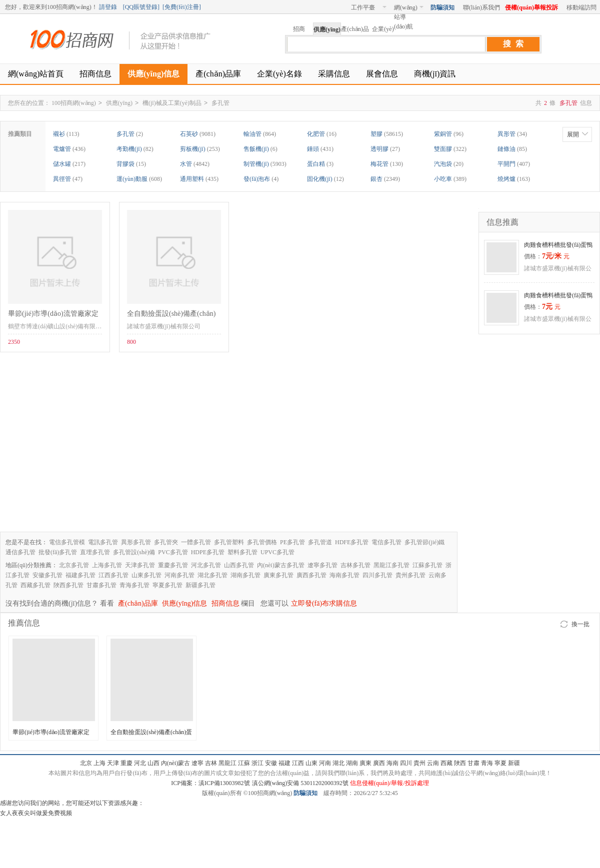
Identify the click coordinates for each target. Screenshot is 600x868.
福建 (284, 763)
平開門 (506, 164)
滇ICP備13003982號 (224, 783)
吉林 (211, 763)
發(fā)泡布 (257, 179)
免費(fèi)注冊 (182, 7)
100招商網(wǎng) (75, 40)
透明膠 (379, 149)
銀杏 (376, 179)
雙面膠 (443, 149)
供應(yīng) (119, 103)
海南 (392, 763)
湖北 (338, 763)
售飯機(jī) (256, 149)
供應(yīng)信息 (153, 74)
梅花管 (379, 164)
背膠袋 (125, 164)
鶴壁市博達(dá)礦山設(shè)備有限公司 (58, 326)
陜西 (460, 763)
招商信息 (95, 74)
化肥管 (316, 134)
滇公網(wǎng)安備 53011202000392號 (300, 783)
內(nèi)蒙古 (176, 763)
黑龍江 (227, 763)
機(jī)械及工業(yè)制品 (172, 103)
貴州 (419, 763)
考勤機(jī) (129, 149)
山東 (311, 763)
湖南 (352, 763)
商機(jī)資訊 (435, 74)
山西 (153, 763)
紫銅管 (443, 134)
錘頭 (313, 149)
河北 (140, 763)
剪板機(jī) (193, 149)
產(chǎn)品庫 (218, 74)
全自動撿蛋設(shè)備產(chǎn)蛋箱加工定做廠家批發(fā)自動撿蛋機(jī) (171, 316)
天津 (113, 763)
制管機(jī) (256, 164)
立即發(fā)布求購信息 (324, 603)
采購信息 (334, 74)
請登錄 (108, 7)
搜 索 (513, 44)
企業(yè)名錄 (279, 74)
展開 (573, 134)
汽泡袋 (443, 164)
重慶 (126, 763)
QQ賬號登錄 (141, 7)
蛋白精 (316, 164)
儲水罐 (62, 164)
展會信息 (382, 74)
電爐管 (62, 149)
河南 (325, 763)
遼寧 (197, 763)
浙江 (257, 763)
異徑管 (62, 179)
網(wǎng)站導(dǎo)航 (409, 9)
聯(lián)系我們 (481, 7)
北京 (86, 763)
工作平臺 (369, 7)
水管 (186, 164)
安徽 (271, 763)
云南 (433, 763)
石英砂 (189, 134)
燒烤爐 (506, 179)
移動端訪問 (581, 7)
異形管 (506, 134)
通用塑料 (192, 179)
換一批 (580, 624)
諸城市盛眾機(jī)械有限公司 (164, 326)
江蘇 (244, 763)
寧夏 (500, 763)
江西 (298, 763)
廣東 (365, 763)
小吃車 (443, 179)
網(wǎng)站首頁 (36, 74)
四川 (406, 763)
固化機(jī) (320, 179)
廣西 (379, 763)
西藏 (446, 763)
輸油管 (252, 134)
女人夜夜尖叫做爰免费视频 (36, 813)
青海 (487, 763)
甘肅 (473, 763)
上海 (99, 763)
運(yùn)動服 (132, 179)
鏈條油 (506, 149)
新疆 (514, 763)
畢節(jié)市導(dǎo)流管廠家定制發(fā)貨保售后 (53, 316)
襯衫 (59, 134)
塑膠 (376, 134)
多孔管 (220, 103)
